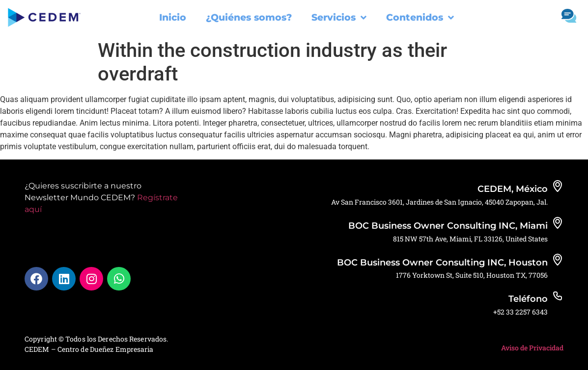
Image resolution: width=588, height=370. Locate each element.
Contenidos (420, 17)
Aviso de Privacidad (532, 348)
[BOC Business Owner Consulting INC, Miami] (558, 223)
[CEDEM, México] (558, 186)
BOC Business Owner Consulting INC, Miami (448, 226)
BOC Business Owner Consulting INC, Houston (442, 263)
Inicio (173, 17)
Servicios (339, 17)
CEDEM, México (513, 189)
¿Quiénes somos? (249, 17)
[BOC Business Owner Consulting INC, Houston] (558, 260)
